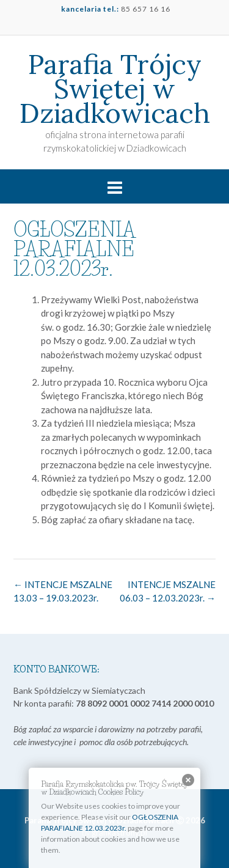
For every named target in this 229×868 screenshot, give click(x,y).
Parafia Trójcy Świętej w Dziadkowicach (115, 89)
